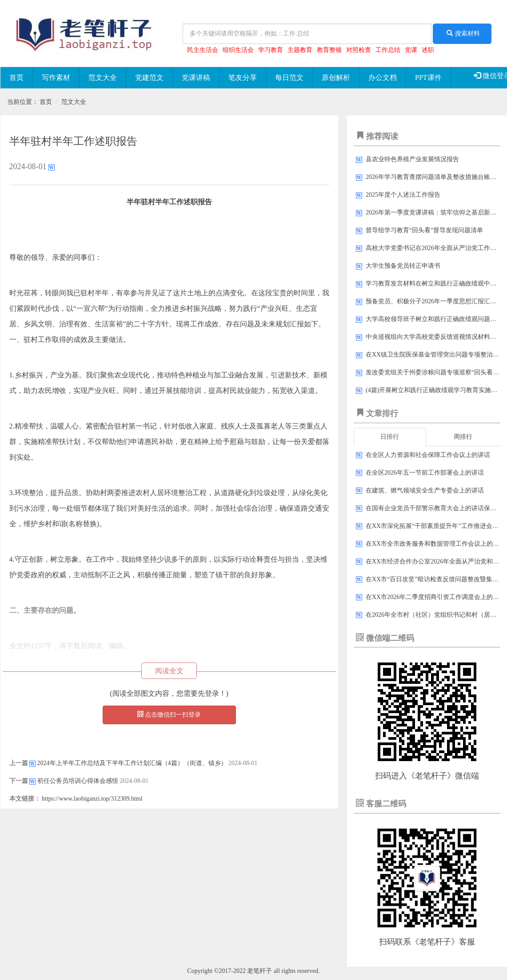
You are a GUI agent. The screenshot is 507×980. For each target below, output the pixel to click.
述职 (428, 50)
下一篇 (19, 781)
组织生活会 (238, 50)
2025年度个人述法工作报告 (403, 195)
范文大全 (103, 77)
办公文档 (383, 77)
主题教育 (300, 50)
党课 (411, 50)
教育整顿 (329, 50)
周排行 (463, 437)
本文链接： (25, 799)
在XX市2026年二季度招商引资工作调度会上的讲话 (435, 597)
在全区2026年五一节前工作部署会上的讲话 (425, 473)
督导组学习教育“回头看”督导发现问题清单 (424, 230)
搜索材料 (462, 33)
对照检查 (359, 50)
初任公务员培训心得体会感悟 (78, 781)
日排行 (390, 437)
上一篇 (19, 763)
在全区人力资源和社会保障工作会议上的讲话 (428, 455)
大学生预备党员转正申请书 (403, 266)
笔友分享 (243, 77)
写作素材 (56, 77)
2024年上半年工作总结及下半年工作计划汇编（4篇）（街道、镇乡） (132, 763)
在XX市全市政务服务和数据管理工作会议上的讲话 (435, 544)
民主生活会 (203, 50)
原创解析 (336, 77)
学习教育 (271, 50)
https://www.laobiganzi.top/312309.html (92, 799)
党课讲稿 (196, 77)
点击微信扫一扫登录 (169, 714)
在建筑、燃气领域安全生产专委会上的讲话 (425, 490)
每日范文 (289, 77)
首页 (16, 77)
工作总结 (388, 50)
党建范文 (149, 77)
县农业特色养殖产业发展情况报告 (412, 159)
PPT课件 (428, 77)
